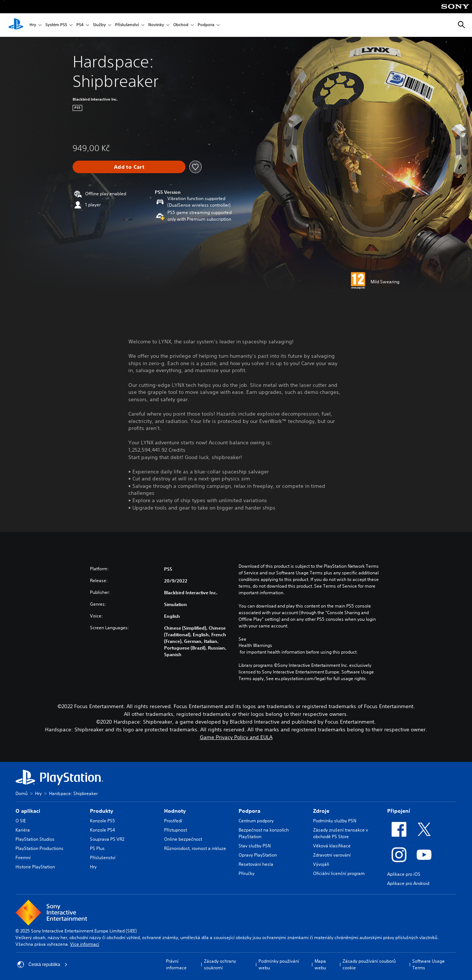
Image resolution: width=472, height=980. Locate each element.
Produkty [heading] (102, 811)
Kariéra (23, 830)
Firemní (23, 857)
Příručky (247, 873)
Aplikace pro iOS (404, 874)
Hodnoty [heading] (175, 811)
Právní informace (176, 964)
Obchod (181, 25)
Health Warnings (255, 645)
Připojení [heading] (399, 811)
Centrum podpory (256, 821)
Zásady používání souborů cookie (369, 964)
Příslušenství (127, 25)
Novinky (156, 25)
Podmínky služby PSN (335, 821)
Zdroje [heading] (321, 811)
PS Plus (97, 848)
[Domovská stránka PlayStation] (16, 25)
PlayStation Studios (35, 839)
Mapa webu (320, 964)
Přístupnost (176, 830)
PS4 (80, 25)
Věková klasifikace (332, 846)
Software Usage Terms (428, 964)
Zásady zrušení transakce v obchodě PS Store (341, 833)
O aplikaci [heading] (28, 811)
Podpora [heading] (249, 811)
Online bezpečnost (183, 839)
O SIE (21, 821)
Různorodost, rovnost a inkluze (195, 848)
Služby (99, 25)
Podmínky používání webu (279, 964)
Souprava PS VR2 (107, 839)
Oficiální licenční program (339, 873)
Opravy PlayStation (258, 855)
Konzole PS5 (103, 821)
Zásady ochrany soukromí (220, 964)
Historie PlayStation (35, 867)
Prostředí (173, 821)
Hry (33, 25)
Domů (22, 793)
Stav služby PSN (255, 846)
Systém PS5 (56, 25)
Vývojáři (321, 864)
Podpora (206, 25)
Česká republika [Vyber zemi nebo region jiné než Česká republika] (42, 965)
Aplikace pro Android (408, 883)
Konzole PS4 (103, 830)
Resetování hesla (256, 864)
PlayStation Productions (39, 848)
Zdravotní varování (332, 855)
